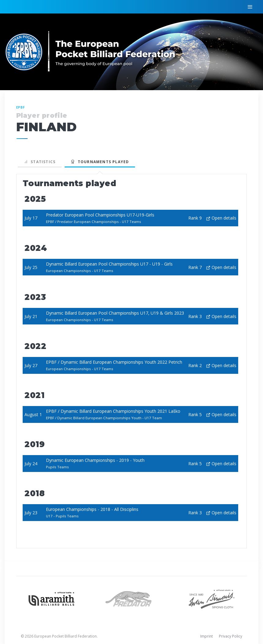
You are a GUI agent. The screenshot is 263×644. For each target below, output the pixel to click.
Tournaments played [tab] (100, 162)
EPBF (21, 107)
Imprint (207, 636)
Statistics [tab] (40, 162)
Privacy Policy (231, 636)
